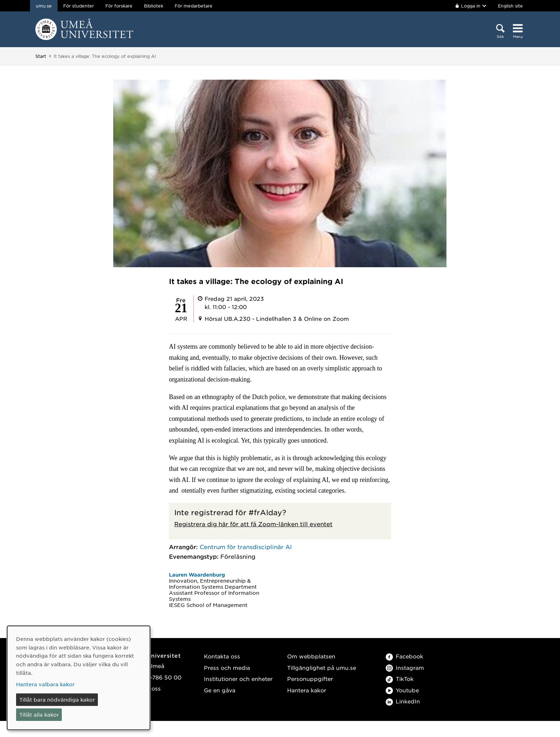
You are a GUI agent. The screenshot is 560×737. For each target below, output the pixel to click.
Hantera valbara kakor (45, 684)
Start (41, 56)
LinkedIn (403, 701)
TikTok (400, 679)
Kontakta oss (222, 656)
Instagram (405, 668)
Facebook (404, 656)
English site (510, 6)
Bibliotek (154, 6)
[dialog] (79, 678)
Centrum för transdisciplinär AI (246, 547)
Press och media (227, 668)
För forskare (119, 6)
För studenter (79, 6)
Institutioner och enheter (238, 679)
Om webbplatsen (311, 656)
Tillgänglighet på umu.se (322, 668)
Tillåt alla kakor (39, 714)
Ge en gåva (220, 690)
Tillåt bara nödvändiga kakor (57, 699)
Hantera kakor (307, 690)
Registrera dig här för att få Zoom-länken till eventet (253, 524)
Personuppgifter (310, 679)
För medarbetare (194, 6)
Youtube (402, 690)
